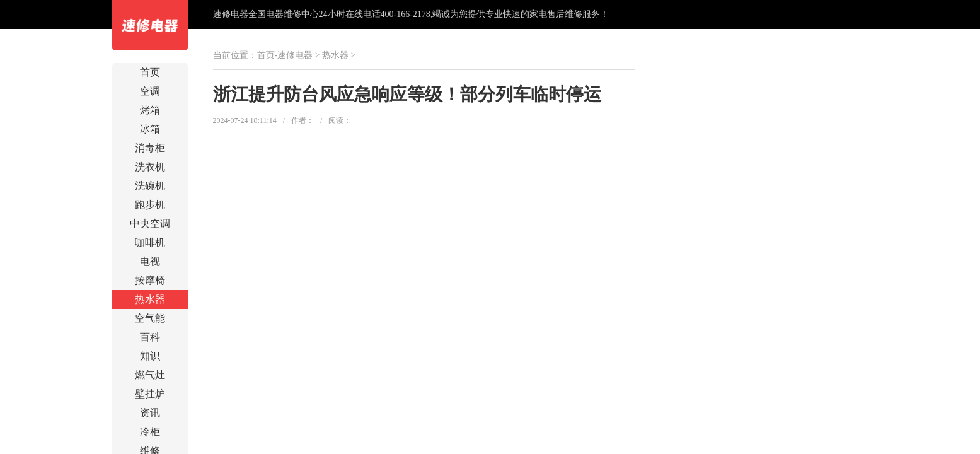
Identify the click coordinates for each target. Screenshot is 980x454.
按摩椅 (150, 280)
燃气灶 (150, 375)
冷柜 (150, 432)
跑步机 (150, 205)
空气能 (150, 318)
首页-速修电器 (285, 55)
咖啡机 (150, 242)
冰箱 (150, 129)
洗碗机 (150, 186)
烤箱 (150, 110)
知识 (150, 356)
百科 (150, 337)
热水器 (150, 299)
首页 (150, 72)
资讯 (150, 413)
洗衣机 (150, 167)
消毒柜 (150, 148)
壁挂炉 (150, 394)
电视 (150, 261)
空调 (150, 91)
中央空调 (150, 224)
